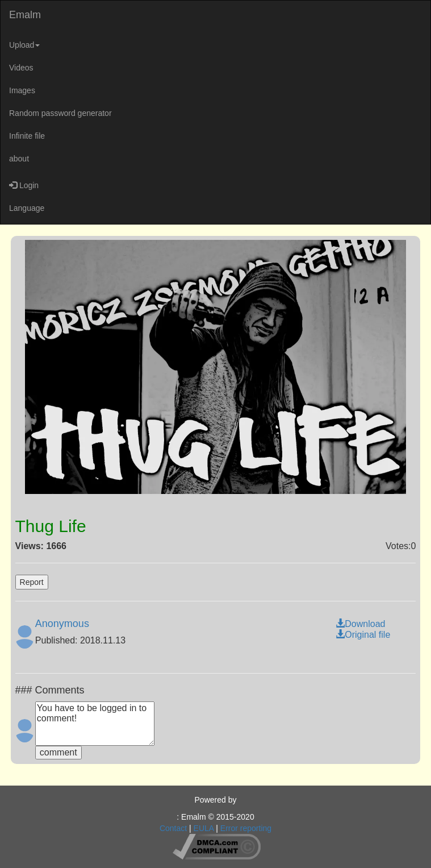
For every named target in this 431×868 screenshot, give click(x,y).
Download (360, 624)
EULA (204, 828)
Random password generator (60, 113)
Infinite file (27, 136)
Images (22, 90)
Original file (363, 635)
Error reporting (246, 828)
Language (27, 208)
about (19, 159)
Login (24, 185)
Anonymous (62, 624)
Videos (21, 68)
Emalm (25, 15)
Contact (173, 828)
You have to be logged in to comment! (95, 724)
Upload (24, 45)
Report (32, 582)
